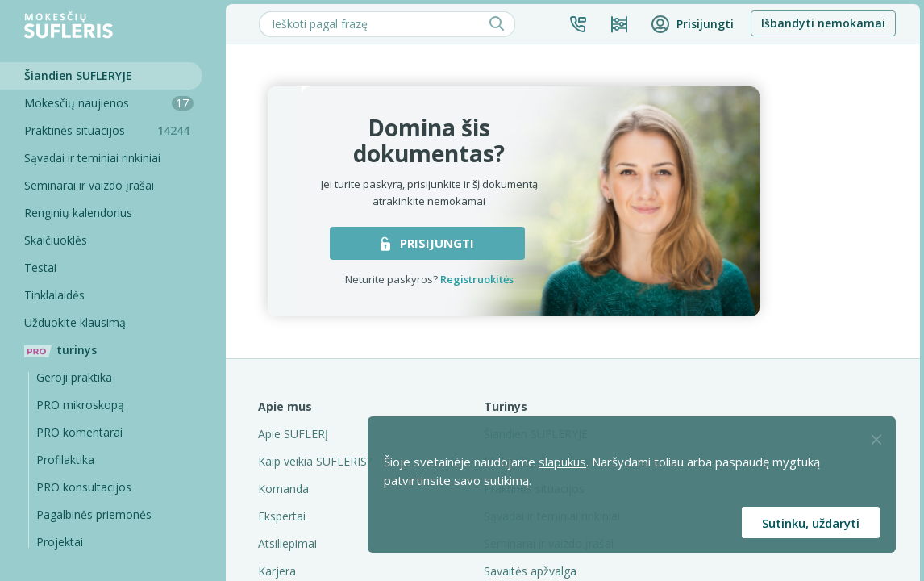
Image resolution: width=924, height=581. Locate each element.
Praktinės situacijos (113, 130)
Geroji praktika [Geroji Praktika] (74, 377)
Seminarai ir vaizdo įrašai (89, 185)
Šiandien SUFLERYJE (78, 75)
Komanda (283, 489)
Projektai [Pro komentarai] (60, 542)
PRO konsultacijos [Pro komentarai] (84, 487)
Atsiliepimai (287, 543)
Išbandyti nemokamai (823, 23)
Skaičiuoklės (56, 240)
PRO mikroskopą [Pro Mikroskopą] (80, 405)
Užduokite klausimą (75, 322)
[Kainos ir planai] (619, 24)
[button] (578, 24)
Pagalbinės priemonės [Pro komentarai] (94, 514)
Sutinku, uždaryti (811, 523)
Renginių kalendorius (78, 213)
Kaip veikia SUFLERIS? (315, 461)
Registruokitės (477, 279)
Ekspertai (282, 516)
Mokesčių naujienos (109, 103)
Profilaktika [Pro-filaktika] (65, 460)
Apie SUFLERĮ (293, 434)
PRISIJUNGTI (427, 243)
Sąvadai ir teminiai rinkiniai (92, 158)
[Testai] (101, 268)
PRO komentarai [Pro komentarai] (79, 432)
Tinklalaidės (54, 295)
